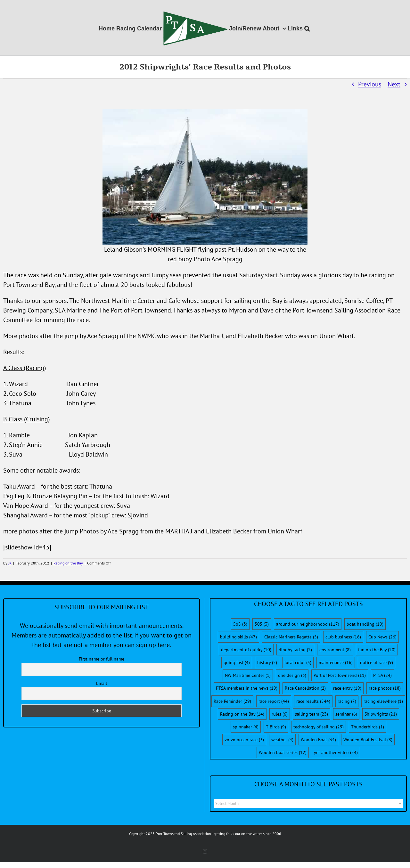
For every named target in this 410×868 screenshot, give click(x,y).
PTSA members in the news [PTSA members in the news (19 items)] (247, 688)
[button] (307, 28)
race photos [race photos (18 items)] (385, 688)
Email (102, 683)
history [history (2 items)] (267, 662)
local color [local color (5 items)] (298, 662)
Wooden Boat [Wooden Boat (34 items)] (318, 740)
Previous (370, 84)
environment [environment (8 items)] (335, 650)
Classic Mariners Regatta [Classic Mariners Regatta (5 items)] (291, 637)
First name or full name (102, 659)
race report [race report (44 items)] (274, 701)
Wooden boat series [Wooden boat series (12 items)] (283, 752)
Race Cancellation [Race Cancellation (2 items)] (305, 688)
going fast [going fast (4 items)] (237, 662)
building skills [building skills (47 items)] (238, 637)
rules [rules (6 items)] (280, 714)
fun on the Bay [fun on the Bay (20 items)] (377, 650)
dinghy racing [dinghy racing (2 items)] (295, 650)
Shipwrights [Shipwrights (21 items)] (381, 714)
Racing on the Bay (68, 563)
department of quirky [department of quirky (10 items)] (246, 650)
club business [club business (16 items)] (343, 637)
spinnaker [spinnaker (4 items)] (246, 727)
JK (10, 563)
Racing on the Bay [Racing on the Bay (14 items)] (242, 714)
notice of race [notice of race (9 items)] (377, 662)
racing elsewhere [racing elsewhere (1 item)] (383, 701)
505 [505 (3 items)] (262, 624)
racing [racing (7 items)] (347, 701)
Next (394, 84)
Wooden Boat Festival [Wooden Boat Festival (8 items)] (368, 740)
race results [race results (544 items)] (313, 701)
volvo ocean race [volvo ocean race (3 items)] (244, 740)
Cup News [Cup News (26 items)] (382, 637)
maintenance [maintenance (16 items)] (336, 662)
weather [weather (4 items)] (282, 740)
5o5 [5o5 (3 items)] (240, 624)
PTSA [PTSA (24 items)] (382, 675)
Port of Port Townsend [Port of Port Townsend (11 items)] (340, 675)
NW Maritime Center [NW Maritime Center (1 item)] (248, 675)
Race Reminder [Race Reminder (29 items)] (232, 701)
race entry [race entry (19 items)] (347, 688)
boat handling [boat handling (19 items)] (365, 624)
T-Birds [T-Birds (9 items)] (276, 727)
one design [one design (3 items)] (292, 675)
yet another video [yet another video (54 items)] (336, 752)
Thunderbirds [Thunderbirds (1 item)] (368, 727)
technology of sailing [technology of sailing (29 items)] (319, 727)
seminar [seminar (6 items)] (346, 714)
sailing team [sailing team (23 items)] (312, 714)
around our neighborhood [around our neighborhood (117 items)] (308, 624)
